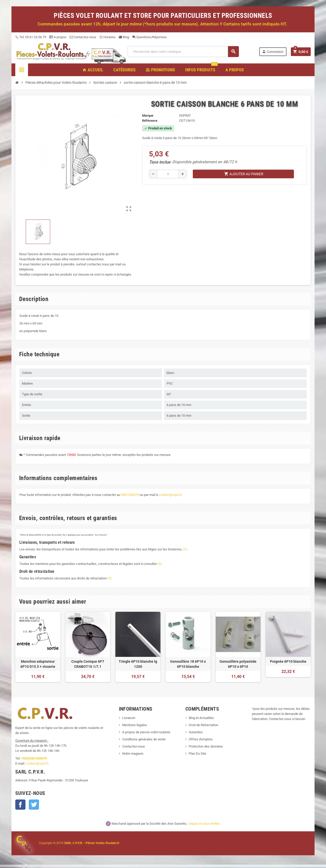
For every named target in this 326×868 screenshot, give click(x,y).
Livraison (129, 718)
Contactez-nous (83, 37)
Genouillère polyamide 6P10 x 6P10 (238, 664)
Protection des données (206, 746)
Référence (150, 121)
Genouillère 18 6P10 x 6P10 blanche (188, 664)
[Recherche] (183, 52)
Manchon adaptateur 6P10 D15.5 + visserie (38, 664)
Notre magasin (133, 754)
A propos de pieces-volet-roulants (146, 732)
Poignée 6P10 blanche (288, 661)
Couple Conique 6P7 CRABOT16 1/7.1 (88, 664)
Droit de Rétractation (203, 725)
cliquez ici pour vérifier (204, 824)
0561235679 (130, 495)
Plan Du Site (198, 754)
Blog (124, 37)
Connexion (273, 52)
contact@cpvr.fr (170, 495)
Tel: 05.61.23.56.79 (31, 37)
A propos (58, 37)
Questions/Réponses (150, 37)
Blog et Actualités (201, 718)
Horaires (107, 37)
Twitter (34, 805)
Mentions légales (135, 725)
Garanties (196, 732)
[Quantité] (168, 174)
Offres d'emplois (201, 739)
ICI (185, 549)
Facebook (20, 805)
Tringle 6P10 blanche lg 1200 (138, 664)
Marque (148, 116)
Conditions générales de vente (144, 739)
